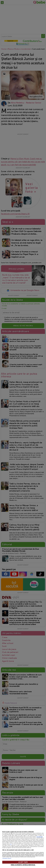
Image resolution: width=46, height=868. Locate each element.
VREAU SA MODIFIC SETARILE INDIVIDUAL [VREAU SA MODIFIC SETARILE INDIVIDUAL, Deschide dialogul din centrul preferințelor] (23, 865)
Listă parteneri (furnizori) (7, 858)
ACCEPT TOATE (23, 862)
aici (11, 844)
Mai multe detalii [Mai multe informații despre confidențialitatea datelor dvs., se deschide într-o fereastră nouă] (40, 837)
